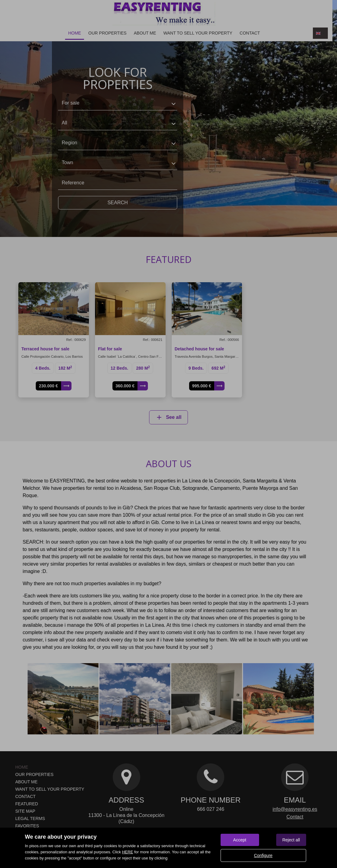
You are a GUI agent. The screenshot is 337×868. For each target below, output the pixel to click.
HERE (127, 852)
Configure (263, 855)
